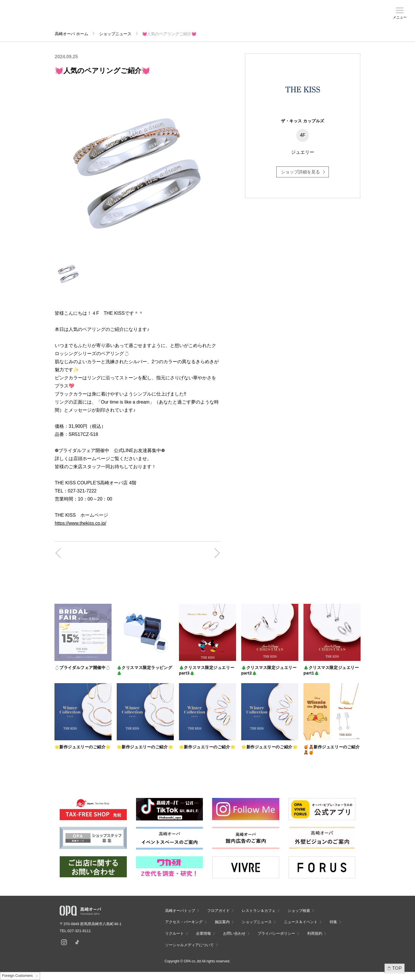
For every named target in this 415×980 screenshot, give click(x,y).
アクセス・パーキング (120, 19)
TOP (397, 968)
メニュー (400, 17)
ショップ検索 (98, 18)
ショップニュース (115, 34)
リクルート (175, 933)
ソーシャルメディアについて (189, 945)
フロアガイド (76, 18)
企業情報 (203, 933)
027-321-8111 (81, 931)
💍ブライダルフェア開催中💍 (83, 668)
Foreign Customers (17, 976)
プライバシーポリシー (276, 933)
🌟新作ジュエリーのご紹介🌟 (83, 747)
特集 (333, 922)
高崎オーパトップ (180, 911)
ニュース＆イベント (165, 19)
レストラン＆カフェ (259, 911)
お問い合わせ (234, 933)
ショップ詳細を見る (300, 172)
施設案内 (143, 18)
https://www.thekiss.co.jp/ (81, 523)
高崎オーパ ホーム (71, 34)
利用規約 (315, 933)
